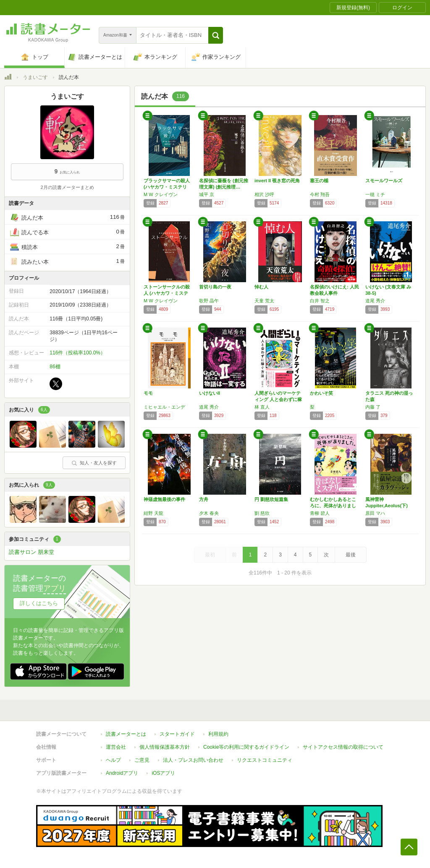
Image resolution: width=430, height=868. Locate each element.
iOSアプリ (163, 773)
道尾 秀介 (375, 301)
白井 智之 (320, 301)
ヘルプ (113, 760)
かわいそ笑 (321, 393)
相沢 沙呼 (264, 194)
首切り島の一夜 (215, 287)
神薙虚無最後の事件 (164, 499)
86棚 (55, 367)
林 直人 (262, 407)
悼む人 (261, 287)
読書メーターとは (126, 734)
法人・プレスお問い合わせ (193, 760)
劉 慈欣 (262, 513)
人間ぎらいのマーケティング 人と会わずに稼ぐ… (278, 399)
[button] (216, 35)
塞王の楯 (319, 181)
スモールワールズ (384, 181)
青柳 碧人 (320, 513)
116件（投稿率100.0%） (77, 353)
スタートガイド (177, 734)
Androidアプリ (122, 773)
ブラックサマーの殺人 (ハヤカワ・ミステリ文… (167, 187)
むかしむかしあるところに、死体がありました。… (333, 506)
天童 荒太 (264, 301)
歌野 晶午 (209, 301)
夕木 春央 (209, 513)
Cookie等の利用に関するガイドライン (246, 747)
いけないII (210, 393)
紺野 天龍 (153, 513)
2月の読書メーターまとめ (67, 187)
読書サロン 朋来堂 (31, 552)
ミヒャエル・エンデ (164, 407)
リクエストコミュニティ (265, 760)
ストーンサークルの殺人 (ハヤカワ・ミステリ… (167, 293)
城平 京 (207, 194)
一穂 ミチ (375, 194)
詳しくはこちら (39, 603)
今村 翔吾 (320, 194)
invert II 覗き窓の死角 (277, 181)
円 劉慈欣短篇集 (271, 499)
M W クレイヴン (161, 194)
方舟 (204, 499)
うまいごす (35, 77)
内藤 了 (373, 407)
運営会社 (116, 747)
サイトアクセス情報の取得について (343, 747)
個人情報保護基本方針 (165, 747)
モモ (148, 393)
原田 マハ (375, 513)
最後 (351, 555)
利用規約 (218, 734)
